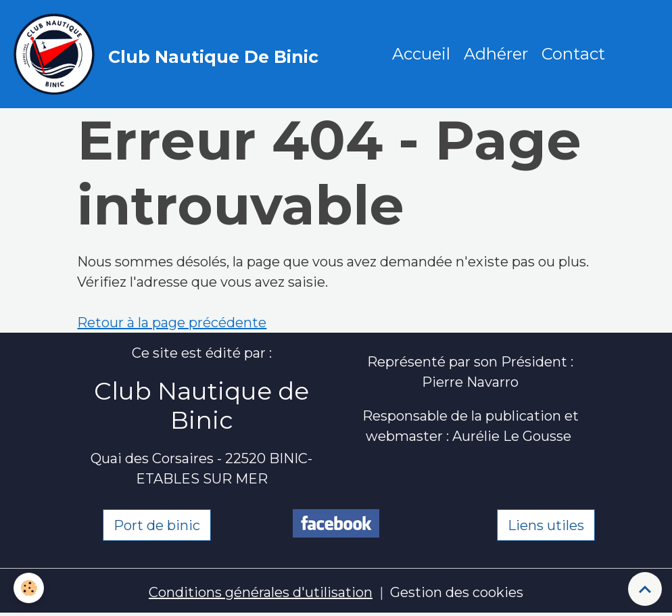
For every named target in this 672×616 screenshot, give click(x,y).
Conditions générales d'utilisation (261, 592)
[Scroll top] (645, 589)
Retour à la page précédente (172, 323)
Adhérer (496, 54)
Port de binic (157, 525)
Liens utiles (546, 525)
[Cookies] (29, 588)
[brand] (169, 54)
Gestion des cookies (457, 592)
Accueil (421, 54)
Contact (573, 54)
